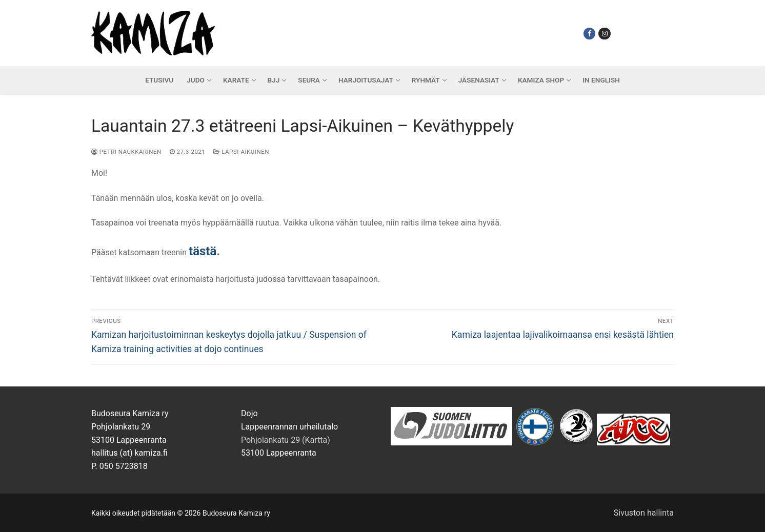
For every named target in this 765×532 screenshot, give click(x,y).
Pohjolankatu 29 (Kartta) (286, 440)
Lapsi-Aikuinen (241, 152)
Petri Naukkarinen (126, 152)
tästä (203, 251)
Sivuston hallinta (644, 513)
